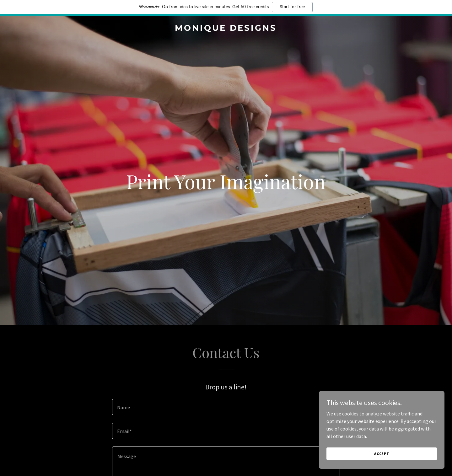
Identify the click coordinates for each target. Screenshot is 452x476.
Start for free (292, 7)
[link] (226, 29)
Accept (382, 454)
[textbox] (226, 407)
